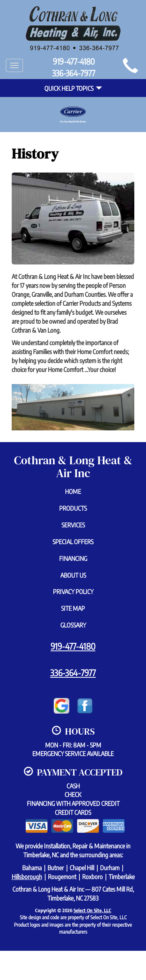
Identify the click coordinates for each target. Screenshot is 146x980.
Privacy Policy (73, 592)
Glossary (73, 625)
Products (73, 508)
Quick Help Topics (73, 88)
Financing (73, 559)
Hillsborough (27, 877)
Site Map (73, 608)
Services (73, 525)
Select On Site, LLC (92, 910)
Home (73, 492)
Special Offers (73, 542)
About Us (73, 575)
